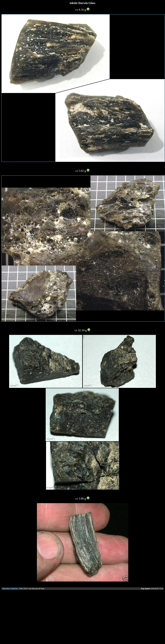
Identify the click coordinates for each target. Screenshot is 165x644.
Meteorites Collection (10, 589)
